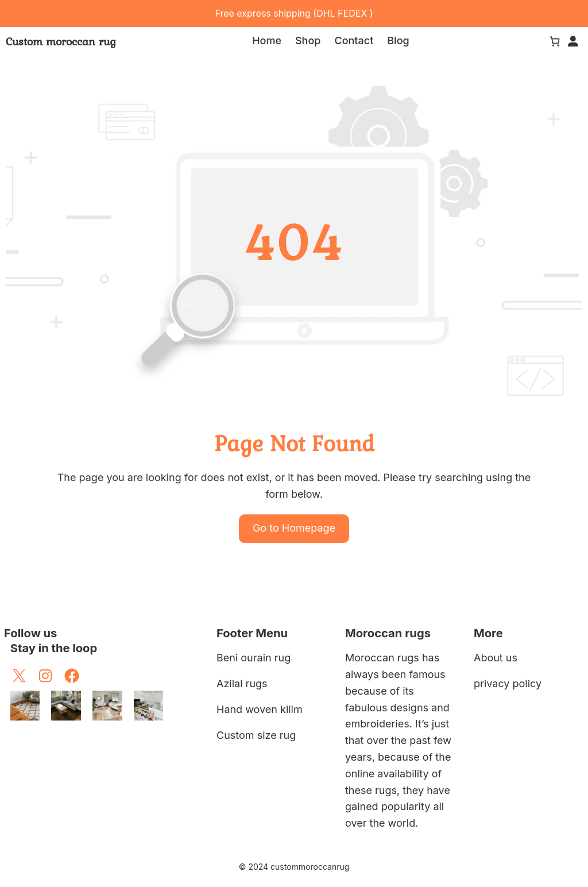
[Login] (573, 41)
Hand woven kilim (260, 709)
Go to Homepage (294, 528)
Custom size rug (256, 735)
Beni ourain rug (254, 658)
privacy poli (502, 683)
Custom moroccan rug (61, 41)
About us (496, 658)
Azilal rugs (242, 683)
